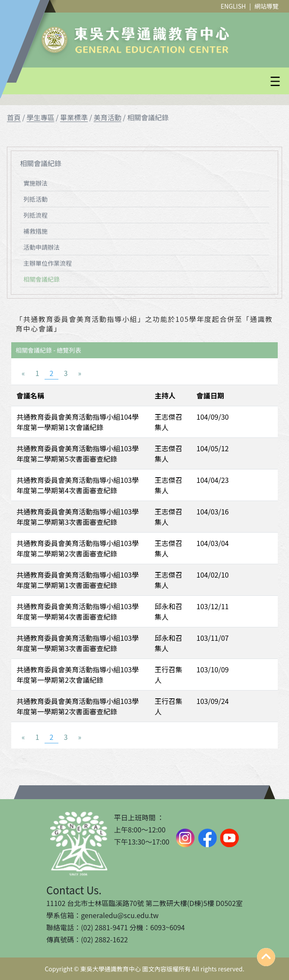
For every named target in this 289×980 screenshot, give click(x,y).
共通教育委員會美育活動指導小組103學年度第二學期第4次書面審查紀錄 (78, 485)
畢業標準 (74, 117)
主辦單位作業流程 (48, 263)
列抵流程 (35, 215)
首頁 (14, 117)
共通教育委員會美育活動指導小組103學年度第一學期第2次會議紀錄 (78, 675)
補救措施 (35, 231)
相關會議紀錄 (42, 279)
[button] (165, 81)
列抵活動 (35, 199)
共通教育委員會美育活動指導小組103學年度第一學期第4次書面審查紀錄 (78, 611)
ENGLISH (233, 6)
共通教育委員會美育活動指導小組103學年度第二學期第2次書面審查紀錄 (78, 548)
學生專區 (40, 117)
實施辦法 (35, 183)
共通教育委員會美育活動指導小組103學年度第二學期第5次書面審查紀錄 (78, 453)
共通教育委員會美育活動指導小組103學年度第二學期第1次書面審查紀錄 (78, 580)
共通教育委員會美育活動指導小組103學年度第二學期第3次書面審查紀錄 (78, 517)
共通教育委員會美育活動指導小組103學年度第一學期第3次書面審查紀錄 (78, 643)
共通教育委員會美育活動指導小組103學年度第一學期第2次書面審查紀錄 (78, 706)
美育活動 (107, 117)
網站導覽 (267, 6)
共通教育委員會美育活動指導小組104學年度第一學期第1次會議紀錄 (78, 422)
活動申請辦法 (42, 247)
